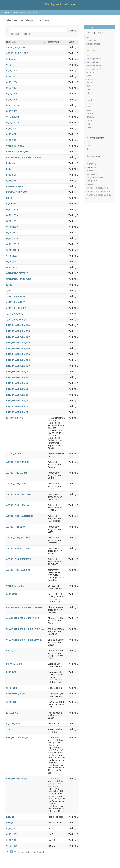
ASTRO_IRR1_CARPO (17, 484)
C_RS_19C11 (12, 111)
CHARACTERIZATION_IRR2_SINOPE (24, 640)
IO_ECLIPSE (12, 713)
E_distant (11, 163)
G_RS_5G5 (11, 267)
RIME (89, 93)
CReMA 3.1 (91, 167)
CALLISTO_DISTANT (16, 146)
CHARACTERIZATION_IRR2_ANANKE (24, 607)
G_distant (11, 204)
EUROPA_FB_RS (14, 664)
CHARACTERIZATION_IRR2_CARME (24, 157)
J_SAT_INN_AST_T (15, 302)
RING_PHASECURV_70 (17, 401)
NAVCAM (90, 117)
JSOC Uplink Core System (60, 4)
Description (53, 42)
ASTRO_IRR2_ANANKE (17, 462)
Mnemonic (11, 42)
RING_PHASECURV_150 (18, 354)
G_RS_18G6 (12, 215)
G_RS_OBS (12, 688)
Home (8, 13)
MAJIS (89, 83)
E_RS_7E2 (11, 181)
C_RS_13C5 (12, 846)
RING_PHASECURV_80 (17, 406)
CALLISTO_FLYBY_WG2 (18, 152)
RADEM (90, 114)
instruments (92, 40)
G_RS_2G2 (11, 256)
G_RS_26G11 (13, 250)
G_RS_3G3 (11, 702)
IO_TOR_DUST (13, 724)
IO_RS (9, 285)
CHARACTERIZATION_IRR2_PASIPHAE (25, 629)
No (88, 149)
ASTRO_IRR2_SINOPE (17, 53)
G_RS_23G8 (12, 233)
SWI (88, 96)
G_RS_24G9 (12, 238)
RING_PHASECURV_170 (18, 366)
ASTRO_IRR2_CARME (17, 473)
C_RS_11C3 (12, 834)
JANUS (90, 79)
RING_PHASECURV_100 (18, 325)
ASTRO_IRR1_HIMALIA (17, 505)
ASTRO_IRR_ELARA (16, 47)
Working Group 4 (94, 69)
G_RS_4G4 (11, 262)
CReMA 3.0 (91, 164)
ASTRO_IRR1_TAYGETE (18, 548)
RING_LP (11, 823)
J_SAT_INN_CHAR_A (16, 308)
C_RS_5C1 (11, 128)
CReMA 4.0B (92, 174)
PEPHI (89, 127)
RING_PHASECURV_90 (17, 412)
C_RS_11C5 (12, 76)
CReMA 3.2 (91, 171)
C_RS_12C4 (12, 840)
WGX (89, 76)
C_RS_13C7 (12, 88)
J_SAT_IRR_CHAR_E (16, 319)
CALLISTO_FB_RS (15, 586)
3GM (89, 107)
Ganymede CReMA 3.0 (96, 178)
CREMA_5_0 (92, 181)
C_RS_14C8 (12, 94)
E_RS (9, 169)
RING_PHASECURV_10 (17, 738)
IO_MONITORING (15, 418)
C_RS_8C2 (11, 134)
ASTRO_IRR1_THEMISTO (19, 559)
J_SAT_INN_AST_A (15, 296)
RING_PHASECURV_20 (17, 372)
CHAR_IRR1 (12, 651)
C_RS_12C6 (12, 82)
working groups (93, 44)
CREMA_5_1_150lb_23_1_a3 (99, 191)
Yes (88, 146)
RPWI (89, 103)
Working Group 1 (94, 59)
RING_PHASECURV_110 (18, 331)
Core (14, 13)
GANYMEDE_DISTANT (17, 273)
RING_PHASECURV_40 (17, 383)
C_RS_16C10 (12, 105)
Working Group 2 (94, 62)
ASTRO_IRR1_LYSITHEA (18, 538)
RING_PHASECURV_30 (17, 377)
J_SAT (9, 729)
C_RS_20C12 (12, 117)
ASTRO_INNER (14, 454)
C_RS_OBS (11, 594)
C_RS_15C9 (12, 100)
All (87, 37)
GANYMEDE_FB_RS (16, 694)
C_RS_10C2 (12, 828)
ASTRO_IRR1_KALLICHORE (20, 516)
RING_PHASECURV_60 (17, 395)
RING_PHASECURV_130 (18, 343)
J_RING (10, 291)
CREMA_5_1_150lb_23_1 (97, 188)
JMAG (89, 100)
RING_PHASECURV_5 (17, 779)
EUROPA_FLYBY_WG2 (17, 192)
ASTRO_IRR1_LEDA (16, 527)
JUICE (89, 121)
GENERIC (90, 72)
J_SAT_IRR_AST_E (15, 314)
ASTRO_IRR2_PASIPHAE (18, 570)
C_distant (11, 59)
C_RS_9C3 (11, 140)
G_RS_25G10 (13, 244)
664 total (25, 34)
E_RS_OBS (11, 672)
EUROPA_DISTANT (15, 186)
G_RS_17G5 (12, 209)
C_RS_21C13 (12, 123)
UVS (88, 86)
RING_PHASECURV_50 (17, 389)
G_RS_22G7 (12, 227)
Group (71, 42)
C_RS (9, 65)
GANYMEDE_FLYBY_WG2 (19, 279)
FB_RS (9, 198)
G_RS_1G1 (11, 221)
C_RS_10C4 (12, 71)
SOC (88, 124)
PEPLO (89, 90)
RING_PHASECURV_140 (18, 348)
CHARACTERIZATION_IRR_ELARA (23, 618)
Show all (40, 852)
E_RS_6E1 (11, 175)
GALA (89, 110)
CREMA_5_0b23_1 (94, 185)
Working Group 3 (94, 65)
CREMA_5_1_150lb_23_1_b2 (99, 195)
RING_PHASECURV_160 (18, 360)
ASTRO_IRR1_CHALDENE (19, 494)
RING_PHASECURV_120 (18, 337)
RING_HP (11, 817)
